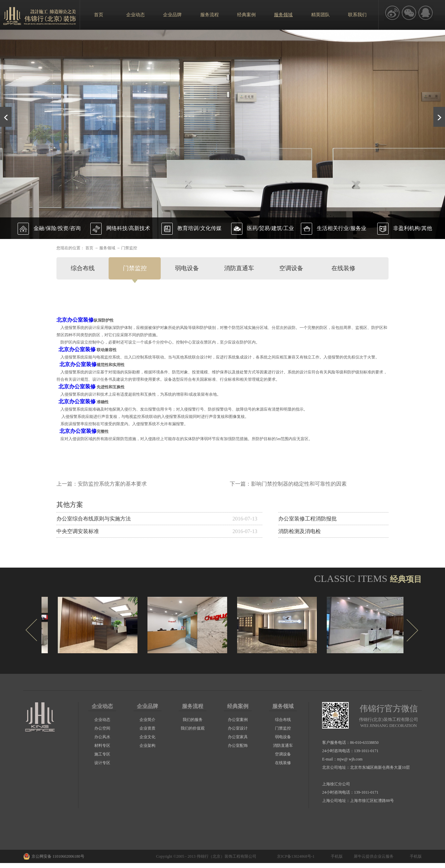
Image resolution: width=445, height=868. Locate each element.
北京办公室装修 (75, 320)
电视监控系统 (108, 357)
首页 (99, 15)
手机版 (336, 856)
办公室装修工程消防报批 (308, 519)
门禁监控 (129, 248)
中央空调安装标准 (78, 531)
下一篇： (288, 484)
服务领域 (107, 248)
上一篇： (102, 484)
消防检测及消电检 (300, 531)
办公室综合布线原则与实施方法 (94, 519)
